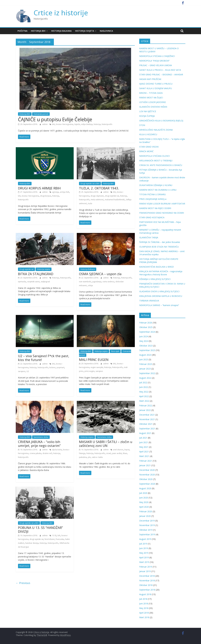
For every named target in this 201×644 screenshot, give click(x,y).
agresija (55, 192)
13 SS (54, 535)
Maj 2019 (144, 553)
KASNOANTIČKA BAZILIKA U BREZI (157, 267)
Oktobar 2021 (146, 424)
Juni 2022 (144, 387)
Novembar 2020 (147, 475)
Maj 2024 (144, 341)
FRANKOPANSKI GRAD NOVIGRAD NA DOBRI (162, 213)
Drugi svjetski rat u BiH (90, 184)
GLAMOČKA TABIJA (149, 237)
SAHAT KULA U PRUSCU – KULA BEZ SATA (160, 70)
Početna (22, 31)
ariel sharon (118, 450)
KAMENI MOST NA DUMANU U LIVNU (158, 190)
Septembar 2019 (147, 534)
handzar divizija (32, 543)
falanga (82, 453)
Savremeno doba (41, 437)
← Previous (23, 583)
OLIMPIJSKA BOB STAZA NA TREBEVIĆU (159, 247)
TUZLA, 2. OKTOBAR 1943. (99, 188)
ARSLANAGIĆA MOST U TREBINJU (156, 161)
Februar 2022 (146, 405)
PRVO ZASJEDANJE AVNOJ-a (153, 199)
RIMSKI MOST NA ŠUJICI (151, 98)
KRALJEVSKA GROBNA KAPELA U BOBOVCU (161, 296)
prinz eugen (89, 371)
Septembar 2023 (147, 350)
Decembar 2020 (147, 470)
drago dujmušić (97, 196)
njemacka (22, 282)
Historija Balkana (61, 31)
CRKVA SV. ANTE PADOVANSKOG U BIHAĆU (161, 165)
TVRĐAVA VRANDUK (149, 301)
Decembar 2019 (147, 521)
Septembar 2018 (147, 590)
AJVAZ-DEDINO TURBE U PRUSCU (156, 84)
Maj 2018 (144, 608)
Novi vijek (115, 351)
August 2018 (145, 594)
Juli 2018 (143, 599)
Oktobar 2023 (146, 346)
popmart (60, 367)
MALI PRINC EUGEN (94, 360)
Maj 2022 (144, 392)
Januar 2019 (145, 571)
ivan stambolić (85, 282)
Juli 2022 (143, 382)
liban (125, 453)
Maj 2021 (144, 447)
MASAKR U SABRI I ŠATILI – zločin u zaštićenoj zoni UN (106, 444)
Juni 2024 (144, 336)
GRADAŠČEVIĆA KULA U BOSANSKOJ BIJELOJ (161, 121)
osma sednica (108, 282)
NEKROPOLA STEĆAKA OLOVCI (155, 156)
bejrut (127, 450)
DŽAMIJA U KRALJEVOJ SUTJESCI (155, 279)
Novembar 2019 (147, 525)
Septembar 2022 (147, 373)
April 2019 (144, 557)
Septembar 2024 (147, 332)
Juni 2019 (144, 548)
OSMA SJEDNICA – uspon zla (100, 274)
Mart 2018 (144, 617)
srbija (90, 285)
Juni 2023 (144, 359)
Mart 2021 (144, 456)
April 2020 (144, 507)
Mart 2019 (144, 562)
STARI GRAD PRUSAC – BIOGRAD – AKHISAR (161, 75)
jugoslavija (97, 282)
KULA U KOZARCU (148, 134)
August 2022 (145, 378)
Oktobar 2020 (146, 479)
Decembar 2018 (147, 576)
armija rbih (65, 192)
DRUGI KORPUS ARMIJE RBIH (39, 188)
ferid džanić (50, 539)
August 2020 (145, 488)
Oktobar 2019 (146, 530)
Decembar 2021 (147, 415)
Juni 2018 (144, 604)
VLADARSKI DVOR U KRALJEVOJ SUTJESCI (159, 291)
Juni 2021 (144, 442)
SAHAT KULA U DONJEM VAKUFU (156, 88)
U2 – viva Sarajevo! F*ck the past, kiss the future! (44, 358)
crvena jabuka (35, 453)
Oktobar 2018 (146, 585)
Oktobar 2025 (146, 327)
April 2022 (144, 396)
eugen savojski (97, 367)
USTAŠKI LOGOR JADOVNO (153, 102)
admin (45, 124)
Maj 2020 (144, 502)
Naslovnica (106, 31)
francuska (60, 539)
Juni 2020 (144, 498)
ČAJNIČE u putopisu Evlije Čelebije (55, 119)
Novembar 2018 (147, 580)
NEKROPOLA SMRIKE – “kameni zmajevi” (159, 305)
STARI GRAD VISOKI (149, 147)
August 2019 (145, 539)
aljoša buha (57, 450)
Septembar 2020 (147, 484)
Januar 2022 (145, 410)
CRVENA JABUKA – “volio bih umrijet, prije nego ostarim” (39, 444)
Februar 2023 (146, 364)
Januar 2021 (145, 465)
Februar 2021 (146, 461)
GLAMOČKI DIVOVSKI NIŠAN (153, 107)
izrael (109, 453)
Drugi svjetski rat (26, 269)
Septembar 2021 (147, 429)
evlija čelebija (87, 124)
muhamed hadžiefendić (115, 200)
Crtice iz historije (61, 13)
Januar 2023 (145, 369)
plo (89, 457)
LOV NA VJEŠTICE (148, 111)
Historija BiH (38, 31)
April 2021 (144, 452)
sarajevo (22, 371)
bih (53, 124)
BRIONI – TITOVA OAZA (151, 93)
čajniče (77, 124)
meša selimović (97, 200)
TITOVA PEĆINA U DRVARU (152, 194)
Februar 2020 (146, 511)
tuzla (90, 203)
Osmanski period (41, 114)
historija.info (107, 124)
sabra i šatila (97, 457)
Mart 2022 (144, 401)
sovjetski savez (33, 282)
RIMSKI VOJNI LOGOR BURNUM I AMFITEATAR (162, 204)
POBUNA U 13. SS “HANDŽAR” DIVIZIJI (40, 529)
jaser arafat (117, 453)
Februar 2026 (146, 323)
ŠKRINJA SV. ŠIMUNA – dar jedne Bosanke (160, 242)
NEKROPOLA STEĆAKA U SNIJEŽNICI (157, 56)
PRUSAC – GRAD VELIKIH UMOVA (156, 65)
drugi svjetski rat (112, 196)
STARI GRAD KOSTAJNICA (152, 217)
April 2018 (144, 613)
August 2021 (145, 433)
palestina (83, 457)
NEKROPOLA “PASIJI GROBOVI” (154, 61)
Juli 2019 (143, 544)
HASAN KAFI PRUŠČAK (150, 79)
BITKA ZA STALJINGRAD (36, 274)
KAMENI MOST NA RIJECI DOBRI (155, 208)
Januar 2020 (145, 516)
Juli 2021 (143, 438)
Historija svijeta (85, 31)
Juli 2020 (143, 493)
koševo (52, 367)
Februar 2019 (146, 567)
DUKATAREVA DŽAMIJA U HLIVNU (156, 185)
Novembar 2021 (147, 419)
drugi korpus (46, 196)
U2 (28, 371)
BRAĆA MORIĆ (146, 151)
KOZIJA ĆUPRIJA (147, 116)
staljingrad (45, 282)
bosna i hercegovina (64, 124)
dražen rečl (47, 453)
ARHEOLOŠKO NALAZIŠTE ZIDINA (156, 130)
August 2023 (145, 355)
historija (97, 124)
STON (142, 125)
